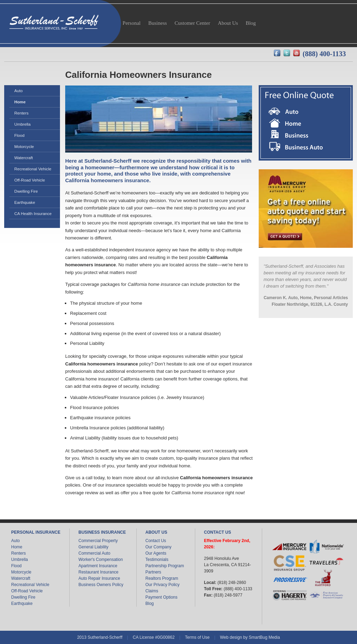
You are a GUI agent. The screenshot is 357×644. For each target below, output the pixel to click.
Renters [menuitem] (21, 113)
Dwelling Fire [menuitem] (26, 191)
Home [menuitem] (20, 102)
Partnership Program (165, 566)
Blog (150, 604)
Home (17, 547)
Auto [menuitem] (18, 91)
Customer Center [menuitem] (192, 23)
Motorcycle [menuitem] (24, 146)
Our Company (158, 547)
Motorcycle (21, 572)
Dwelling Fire (23, 597)
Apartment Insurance (98, 566)
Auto (16, 541)
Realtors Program (162, 578)
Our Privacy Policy (162, 585)
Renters (18, 553)
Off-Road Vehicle (27, 591)
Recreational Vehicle (30, 585)
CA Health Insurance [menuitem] (33, 213)
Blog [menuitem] (251, 23)
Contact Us (156, 541)
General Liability (93, 547)
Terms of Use (197, 637)
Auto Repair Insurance (99, 578)
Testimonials (157, 560)
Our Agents (156, 553)
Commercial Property (98, 541)
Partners (153, 572)
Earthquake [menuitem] (25, 202)
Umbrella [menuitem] (22, 124)
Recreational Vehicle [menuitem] (33, 169)
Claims (152, 591)
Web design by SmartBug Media (250, 637)
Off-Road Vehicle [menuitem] (30, 180)
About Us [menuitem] (228, 23)
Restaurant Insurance (98, 572)
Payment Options (161, 597)
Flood (16, 566)
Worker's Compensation (101, 560)
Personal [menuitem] (132, 23)
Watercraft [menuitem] (24, 158)
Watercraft (21, 578)
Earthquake (22, 604)
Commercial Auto (94, 553)
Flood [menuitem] (19, 135)
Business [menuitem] (157, 23)
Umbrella (20, 560)
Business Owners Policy (101, 585)
